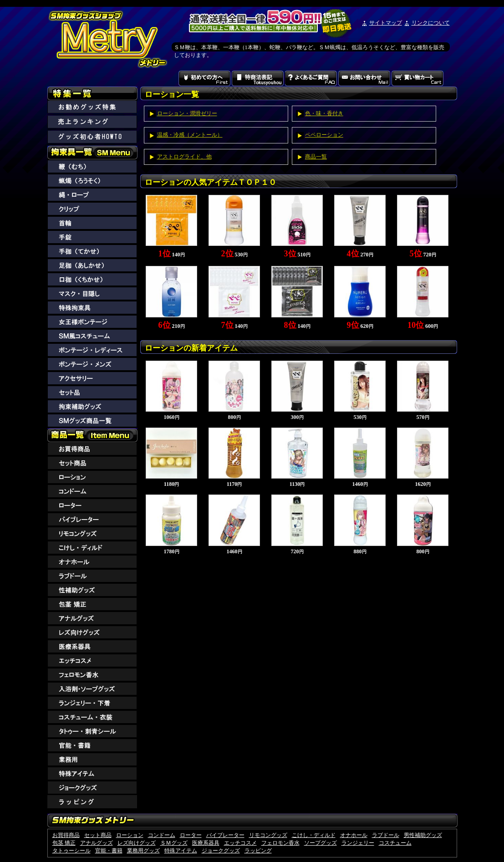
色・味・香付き (324, 113)
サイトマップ (386, 23)
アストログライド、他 (184, 157)
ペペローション (324, 135)
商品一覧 (316, 157)
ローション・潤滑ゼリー (187, 113)
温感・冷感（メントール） (190, 135)
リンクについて (431, 23)
